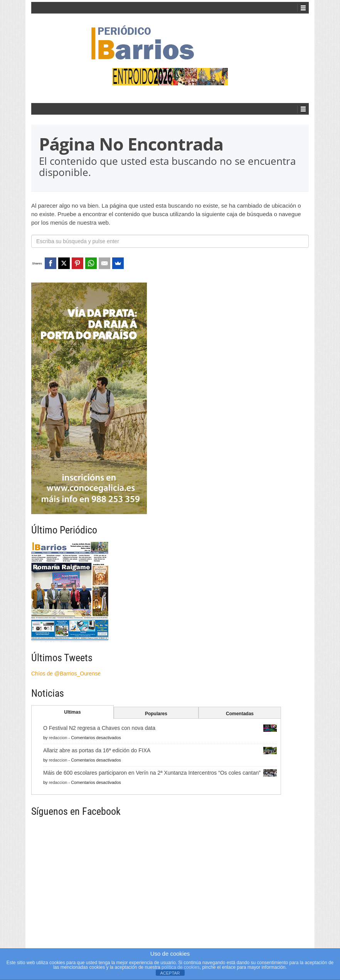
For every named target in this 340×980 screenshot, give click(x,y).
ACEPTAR (170, 973)
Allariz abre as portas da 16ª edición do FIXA (97, 750)
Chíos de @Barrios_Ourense (66, 674)
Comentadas (240, 714)
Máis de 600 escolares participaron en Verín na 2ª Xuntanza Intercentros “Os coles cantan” (152, 773)
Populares (156, 714)
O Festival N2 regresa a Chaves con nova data (99, 728)
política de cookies (181, 967)
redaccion (58, 738)
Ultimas (72, 712)
